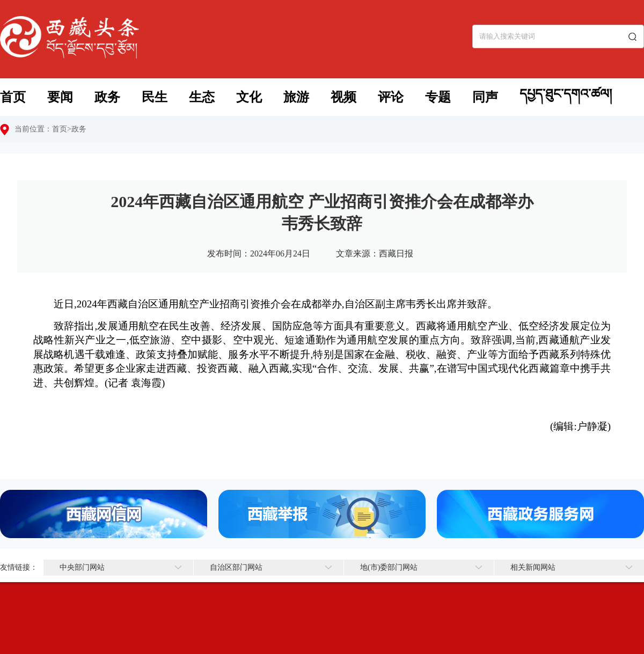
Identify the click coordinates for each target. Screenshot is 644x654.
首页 (13, 97)
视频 (343, 97)
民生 (155, 97)
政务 (107, 97)
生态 (202, 97)
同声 (485, 97)
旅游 (296, 97)
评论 (391, 97)
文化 (249, 97)
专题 (438, 97)
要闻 (60, 97)
